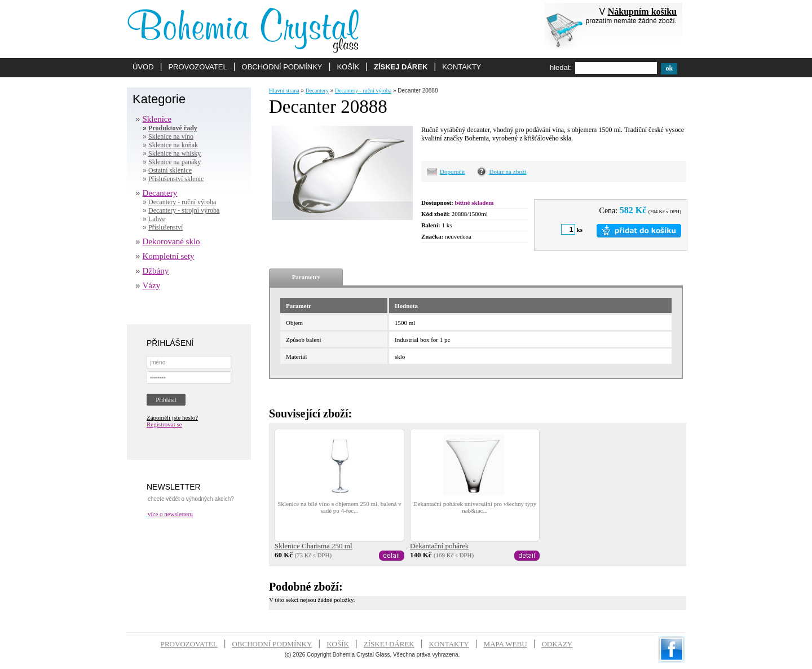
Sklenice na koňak (173, 145)
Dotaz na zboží (508, 171)
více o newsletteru (170, 514)
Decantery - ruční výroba (182, 202)
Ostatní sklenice (170, 170)
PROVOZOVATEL (197, 67)
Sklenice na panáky (175, 162)
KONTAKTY (462, 67)
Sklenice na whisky (175, 153)
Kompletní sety (169, 256)
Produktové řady (173, 128)
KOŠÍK (348, 67)
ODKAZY (557, 644)
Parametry (306, 277)
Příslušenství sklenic (176, 179)
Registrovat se (164, 424)
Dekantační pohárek (439, 546)
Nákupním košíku (642, 12)
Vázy (152, 285)
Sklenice (157, 119)
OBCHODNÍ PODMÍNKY (282, 67)
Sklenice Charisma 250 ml (314, 546)
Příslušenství (166, 227)
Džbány (156, 271)
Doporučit (453, 171)
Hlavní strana (284, 91)
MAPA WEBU (506, 644)
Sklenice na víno (171, 137)
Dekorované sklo (171, 241)
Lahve (157, 219)
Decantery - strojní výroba (184, 210)
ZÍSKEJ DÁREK (401, 67)
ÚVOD (143, 67)
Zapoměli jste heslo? (172, 417)
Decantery (160, 193)
